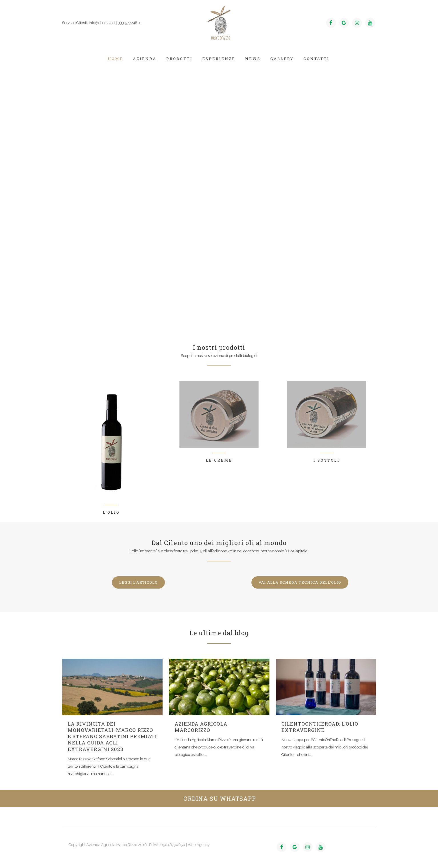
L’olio (111, 512)
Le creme (219, 460)
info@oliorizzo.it (102, 23)
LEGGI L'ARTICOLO (138, 582)
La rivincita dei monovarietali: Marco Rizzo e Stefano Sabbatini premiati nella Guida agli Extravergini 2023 (112, 736)
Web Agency (199, 845)
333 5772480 (129, 23)
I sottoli (327, 460)
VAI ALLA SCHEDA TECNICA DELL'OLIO (300, 582)
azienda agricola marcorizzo (201, 727)
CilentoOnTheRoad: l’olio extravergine (320, 727)
